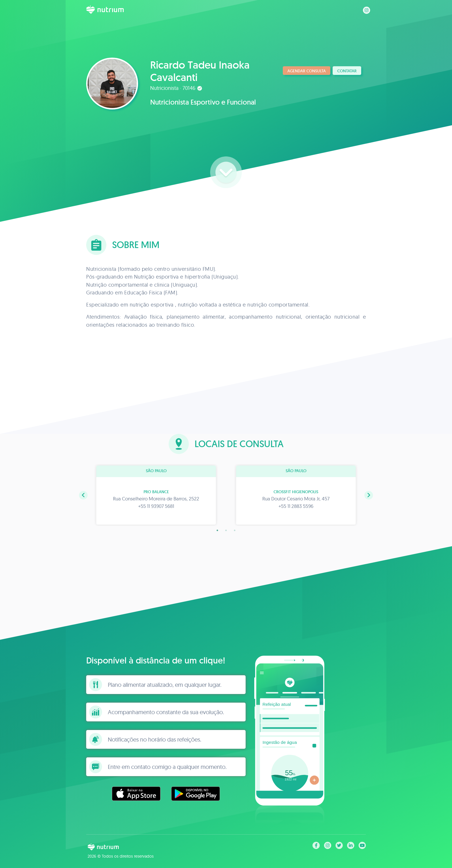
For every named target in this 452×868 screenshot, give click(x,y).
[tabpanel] (156, 495)
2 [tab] (226, 530)
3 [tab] (235, 530)
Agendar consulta (307, 71)
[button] (83, 495)
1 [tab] (217, 530)
